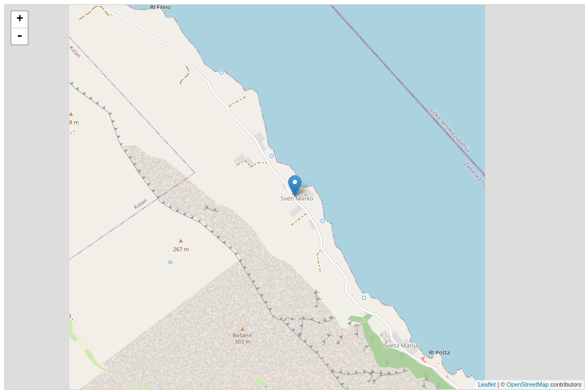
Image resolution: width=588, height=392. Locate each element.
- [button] (19, 36)
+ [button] (20, 19)
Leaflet (487, 384)
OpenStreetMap (528, 384)
